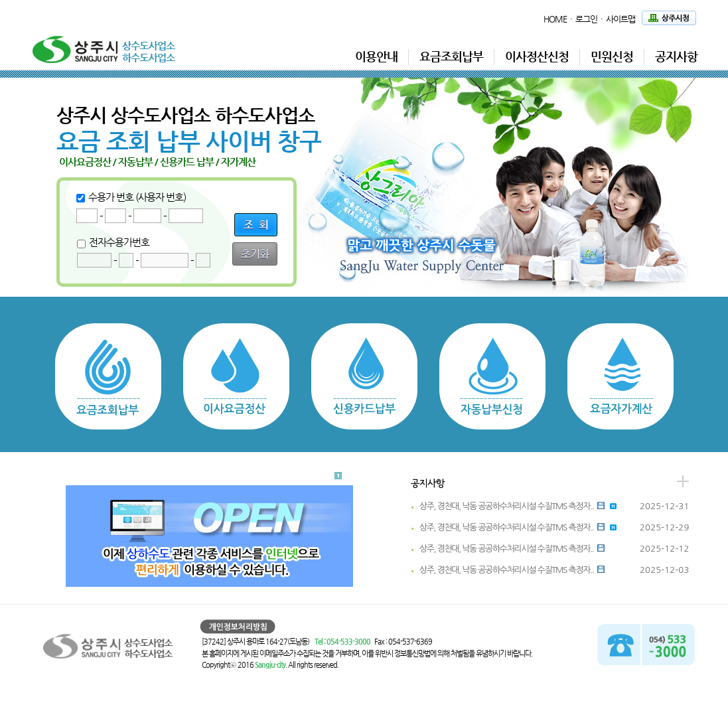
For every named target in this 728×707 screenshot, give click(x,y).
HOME (555, 19)
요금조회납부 (451, 56)
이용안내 (376, 56)
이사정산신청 (537, 56)
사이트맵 (620, 19)
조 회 (256, 225)
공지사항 (676, 56)
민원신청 (612, 56)
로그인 (586, 19)
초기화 (255, 254)
